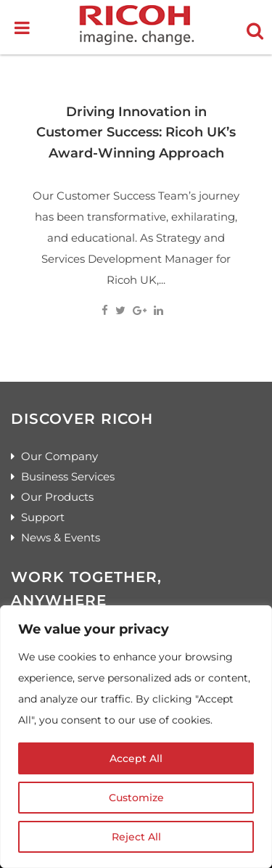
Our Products (57, 497)
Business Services (68, 476)
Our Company (59, 456)
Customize (136, 798)
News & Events (61, 537)
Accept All (136, 758)
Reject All (136, 837)
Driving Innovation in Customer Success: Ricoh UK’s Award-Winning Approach (136, 132)
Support (43, 517)
